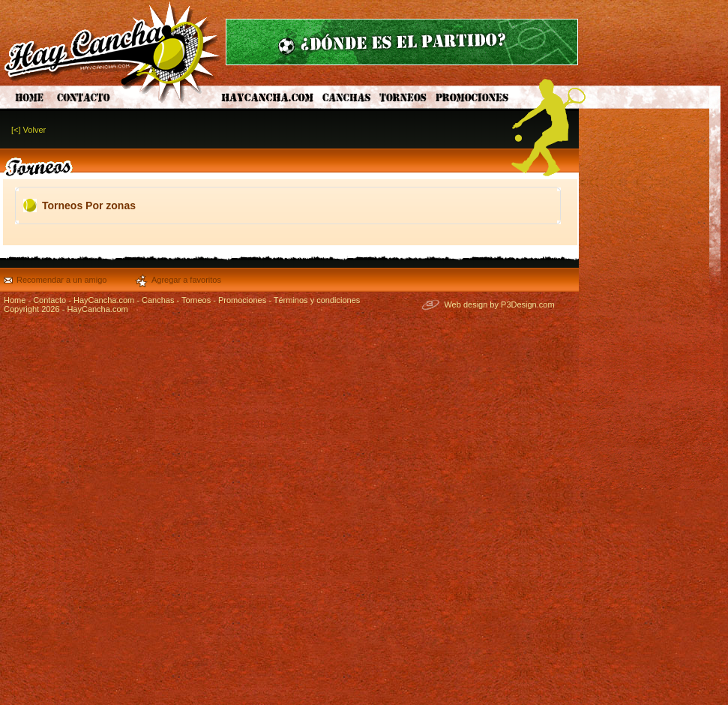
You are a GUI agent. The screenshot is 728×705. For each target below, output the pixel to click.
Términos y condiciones (317, 300)
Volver (35, 130)
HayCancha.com (104, 300)
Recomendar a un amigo (61, 280)
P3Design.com (528, 304)
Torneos (196, 300)
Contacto (49, 300)
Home (15, 300)
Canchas (158, 300)
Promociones (242, 300)
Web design (466, 304)
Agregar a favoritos (186, 280)
